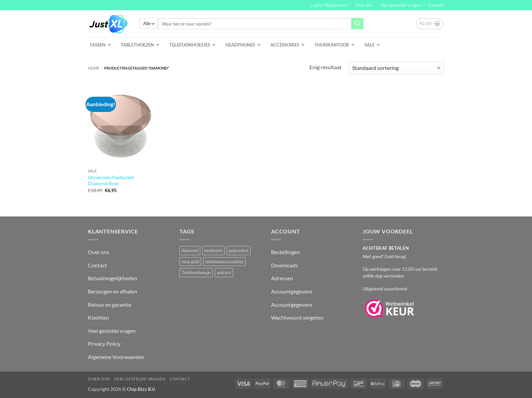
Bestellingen (286, 252)
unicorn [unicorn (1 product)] (224, 272)
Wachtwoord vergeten (297, 317)
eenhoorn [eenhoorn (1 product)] (213, 250)
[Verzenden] (357, 24)
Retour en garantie (110, 305)
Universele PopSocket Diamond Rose (111, 181)
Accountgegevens (292, 291)
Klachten (98, 317)
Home (93, 68)
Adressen (282, 278)
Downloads (284, 265)
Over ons (364, 5)
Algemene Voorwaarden (116, 357)
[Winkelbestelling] (396, 68)
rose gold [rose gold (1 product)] (190, 262)
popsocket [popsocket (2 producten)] (239, 250)
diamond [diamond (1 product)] (190, 250)
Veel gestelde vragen (401, 5)
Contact (436, 5)
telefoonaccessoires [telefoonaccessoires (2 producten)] (224, 262)
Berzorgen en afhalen (112, 291)
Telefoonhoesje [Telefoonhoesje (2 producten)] (196, 272)
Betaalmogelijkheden (112, 278)
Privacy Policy (104, 344)
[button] (329, 5)
